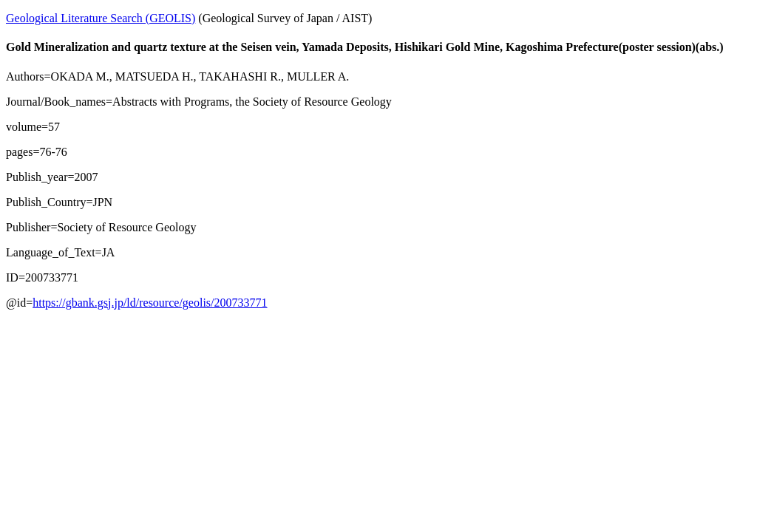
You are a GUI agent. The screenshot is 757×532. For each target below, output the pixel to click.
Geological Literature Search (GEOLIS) (101, 18)
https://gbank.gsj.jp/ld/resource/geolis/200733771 (150, 303)
